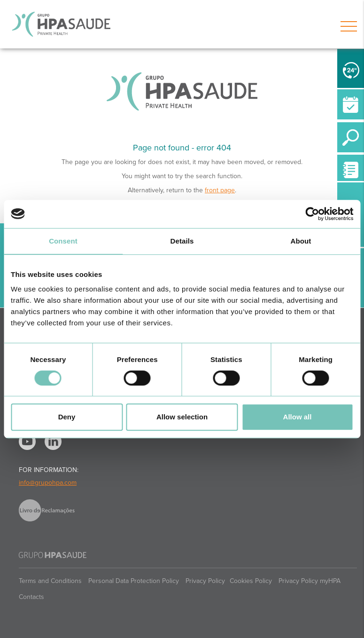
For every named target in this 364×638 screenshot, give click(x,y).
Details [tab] (182, 241)
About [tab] (301, 241)
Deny (67, 417)
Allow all (298, 417)
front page (220, 190)
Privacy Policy (205, 581)
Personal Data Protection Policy (134, 581)
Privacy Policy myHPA (310, 581)
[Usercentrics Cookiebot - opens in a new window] (312, 214)
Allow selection (182, 417)
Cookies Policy (251, 581)
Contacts (31, 597)
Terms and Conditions (50, 581)
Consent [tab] (63, 241)
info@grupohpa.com (48, 483)
